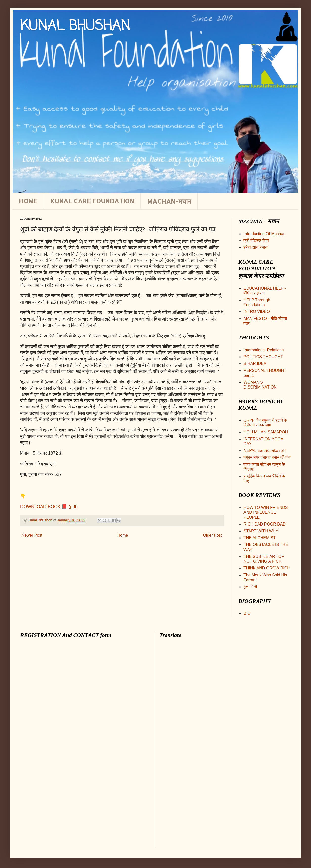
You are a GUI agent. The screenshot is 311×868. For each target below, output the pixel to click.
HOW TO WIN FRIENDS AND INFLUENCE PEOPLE (266, 512)
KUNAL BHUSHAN (75, 26)
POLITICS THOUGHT (263, 357)
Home (123, 535)
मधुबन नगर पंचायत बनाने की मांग (267, 457)
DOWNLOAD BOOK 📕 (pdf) (49, 507)
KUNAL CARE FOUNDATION (92, 201)
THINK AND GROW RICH (267, 568)
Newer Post (32, 535)
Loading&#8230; (71, 745)
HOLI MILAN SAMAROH (266, 432)
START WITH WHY (261, 531)
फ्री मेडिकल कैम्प (256, 241)
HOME (28, 201)
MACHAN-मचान (169, 201)
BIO (247, 613)
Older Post (212, 535)
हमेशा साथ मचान (256, 247)
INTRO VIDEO (257, 312)
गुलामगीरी (250, 587)
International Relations (264, 350)
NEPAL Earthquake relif (265, 451)
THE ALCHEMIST (260, 538)
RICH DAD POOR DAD (265, 524)
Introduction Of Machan (264, 234)
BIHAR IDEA (255, 364)
